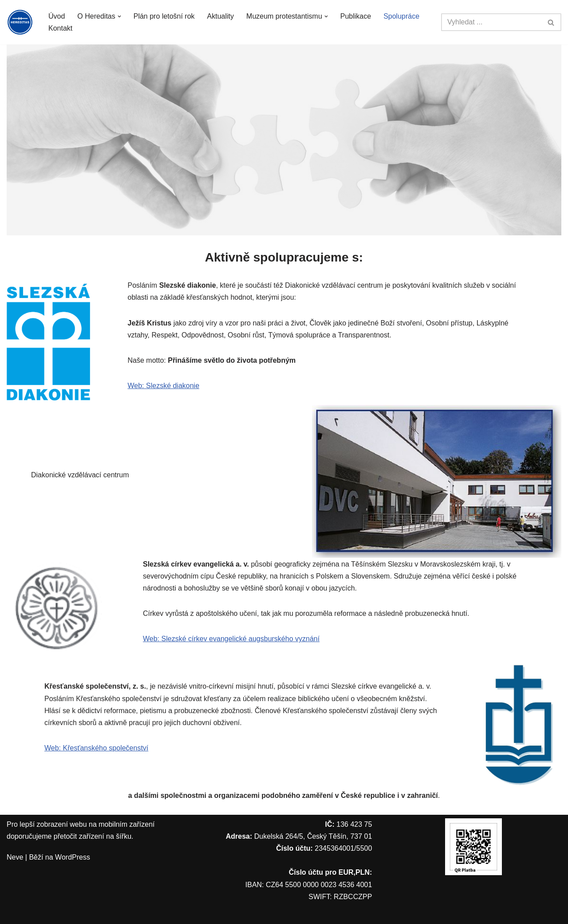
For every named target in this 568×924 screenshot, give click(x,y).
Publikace (356, 16)
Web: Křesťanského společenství (96, 748)
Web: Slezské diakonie (164, 386)
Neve (15, 857)
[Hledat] (491, 22)
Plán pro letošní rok (164, 16)
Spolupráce (401, 16)
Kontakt (60, 28)
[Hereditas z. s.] (20, 22)
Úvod (57, 16)
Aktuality (221, 16)
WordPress (73, 857)
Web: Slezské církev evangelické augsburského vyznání (231, 639)
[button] (119, 16)
